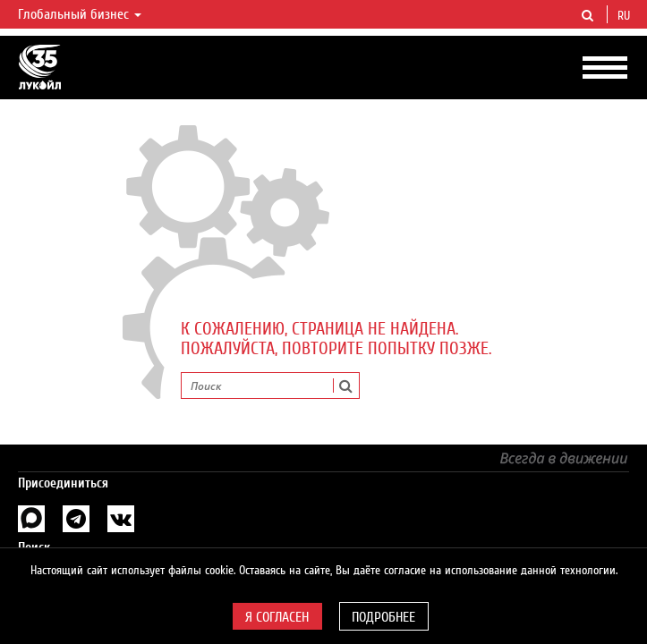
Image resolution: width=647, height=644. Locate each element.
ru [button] (626, 16)
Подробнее (383, 617)
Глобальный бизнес (80, 14)
